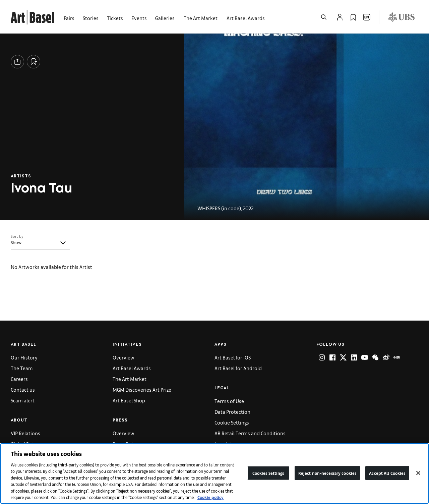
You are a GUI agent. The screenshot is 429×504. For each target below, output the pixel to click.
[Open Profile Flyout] (340, 17)
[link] (33, 16)
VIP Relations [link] (25, 433)
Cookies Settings (268, 474)
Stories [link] (91, 18)
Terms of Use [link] (229, 401)
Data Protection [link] (232, 412)
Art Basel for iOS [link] (233, 357)
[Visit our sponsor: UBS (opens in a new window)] (402, 17)
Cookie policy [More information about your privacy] (210, 498)
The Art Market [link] (201, 18)
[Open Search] (324, 17)
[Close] (418, 474)
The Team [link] (22, 368)
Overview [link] (124, 357)
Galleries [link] (165, 18)
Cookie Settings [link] (232, 422)
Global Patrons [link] (27, 444)
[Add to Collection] (34, 62)
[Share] (17, 62)
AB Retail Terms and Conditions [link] (250, 433)
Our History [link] (24, 357)
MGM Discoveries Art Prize (142, 389)
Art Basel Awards (246, 18)
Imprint (223, 444)
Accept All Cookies (387, 474)
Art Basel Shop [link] (129, 400)
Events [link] (139, 18)
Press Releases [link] (129, 444)
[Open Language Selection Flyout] (367, 17)
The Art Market (130, 379)
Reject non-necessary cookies (327, 474)
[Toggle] (63, 243)
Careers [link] (19, 379)
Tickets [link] (115, 18)
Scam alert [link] (23, 400)
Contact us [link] (23, 389)
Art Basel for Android (238, 368)
